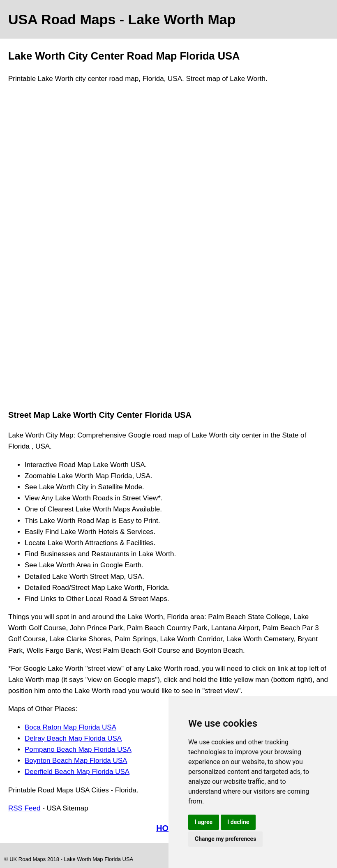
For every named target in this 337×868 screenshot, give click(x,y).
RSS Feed (24, 808)
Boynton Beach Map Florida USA (76, 761)
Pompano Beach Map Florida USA (78, 749)
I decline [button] (238, 822)
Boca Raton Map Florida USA (70, 727)
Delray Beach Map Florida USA (73, 738)
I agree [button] (204, 822)
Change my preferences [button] (225, 839)
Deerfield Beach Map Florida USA (77, 772)
